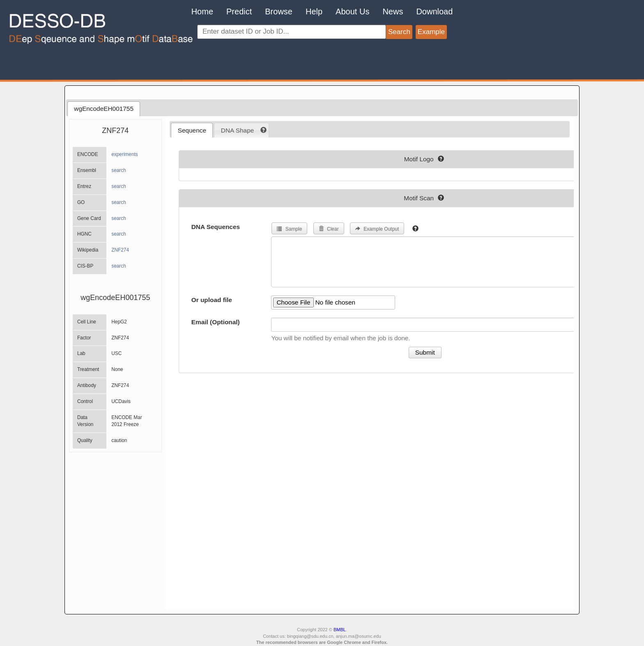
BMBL (340, 630)
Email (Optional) (216, 322)
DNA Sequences (216, 227)
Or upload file (212, 300)
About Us (352, 11)
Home (202, 11)
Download (434, 11)
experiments (125, 154)
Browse (279, 11)
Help (314, 11)
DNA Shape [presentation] (237, 130)
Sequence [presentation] (192, 130)
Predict (239, 11)
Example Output (377, 229)
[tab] (104, 109)
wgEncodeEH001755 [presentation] (104, 109)
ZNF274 (120, 250)
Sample (289, 229)
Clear (329, 229)
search (119, 170)
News (393, 11)
